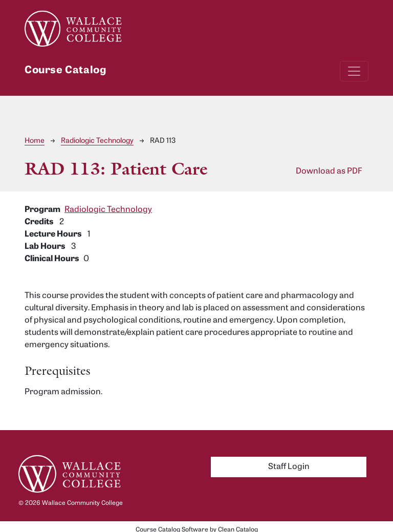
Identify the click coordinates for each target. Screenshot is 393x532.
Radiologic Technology (97, 141)
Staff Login (289, 467)
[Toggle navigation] (354, 71)
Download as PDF (329, 172)
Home (35, 141)
